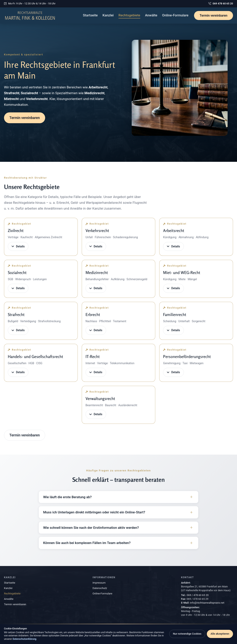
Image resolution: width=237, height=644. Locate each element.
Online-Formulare (175, 15)
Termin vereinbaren (214, 15)
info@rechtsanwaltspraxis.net (207, 603)
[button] (41, 237)
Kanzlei (108, 15)
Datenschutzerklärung (24, 639)
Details (18, 246)
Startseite (90, 15)
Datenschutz (100, 588)
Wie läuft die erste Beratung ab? (67, 497)
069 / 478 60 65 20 (198, 595)
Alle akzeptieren (220, 634)
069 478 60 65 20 (221, 4)
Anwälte (151, 15)
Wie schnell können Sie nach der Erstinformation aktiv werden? (91, 528)
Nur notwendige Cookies (187, 634)
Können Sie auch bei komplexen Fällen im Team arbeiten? (87, 543)
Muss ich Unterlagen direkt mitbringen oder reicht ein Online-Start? (94, 512)
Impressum (99, 583)
